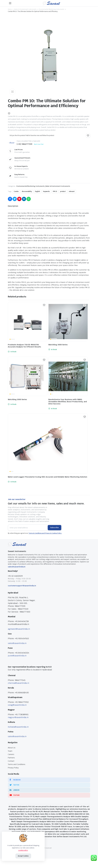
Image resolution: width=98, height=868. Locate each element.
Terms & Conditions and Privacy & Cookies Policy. (45, 533)
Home (10, 9)
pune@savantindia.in (17, 656)
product (63, 191)
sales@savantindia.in (17, 567)
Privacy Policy (13, 768)
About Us (12, 748)
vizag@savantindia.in (17, 705)
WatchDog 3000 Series (58, 345)
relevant (72, 191)
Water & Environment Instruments (25, 9)
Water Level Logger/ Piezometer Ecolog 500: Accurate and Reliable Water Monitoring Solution (48, 477)
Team (10, 751)
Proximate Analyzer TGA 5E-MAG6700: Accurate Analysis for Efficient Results (24, 346)
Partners (11, 758)
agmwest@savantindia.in (19, 629)
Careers (11, 754)
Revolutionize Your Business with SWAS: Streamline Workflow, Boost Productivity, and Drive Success (68, 402)
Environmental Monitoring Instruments (52, 9)
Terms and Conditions (17, 764)
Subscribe (54, 528)
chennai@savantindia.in (18, 683)
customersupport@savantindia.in (22, 586)
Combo (16, 191)
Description (13, 206)
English (37, 191)
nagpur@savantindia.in (18, 717)
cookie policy (23, 850)
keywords (46, 191)
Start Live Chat (39, 144)
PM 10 (55, 191)
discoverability (27, 191)
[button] (9, 113)
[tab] (13, 206)
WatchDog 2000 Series (17, 399)
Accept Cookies (23, 856)
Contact (11, 761)
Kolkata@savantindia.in (18, 727)
